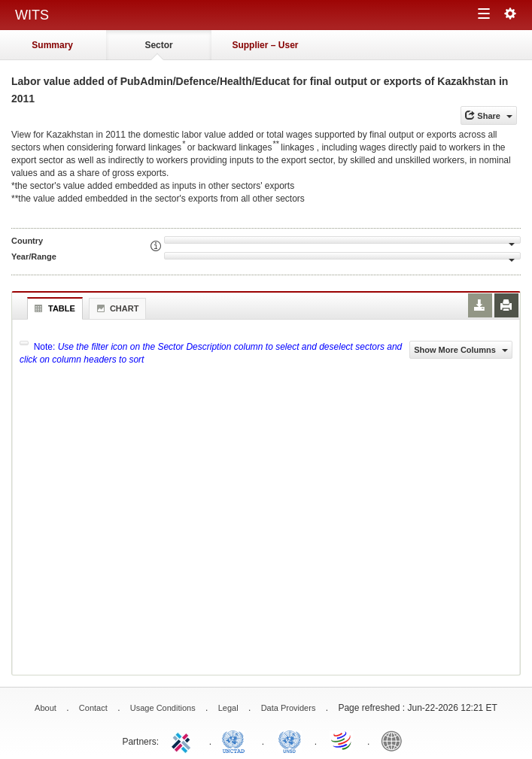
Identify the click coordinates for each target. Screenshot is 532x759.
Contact (93, 708)
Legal (228, 708)
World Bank (395, 740)
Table (53, 308)
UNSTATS (290, 740)
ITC (184, 740)
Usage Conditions (163, 708)
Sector (158, 45)
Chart (116, 308)
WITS (32, 15)
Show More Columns (461, 350)
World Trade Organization (342, 740)
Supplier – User (265, 45)
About (46, 708)
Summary (52, 45)
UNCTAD (236, 740)
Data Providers (289, 708)
